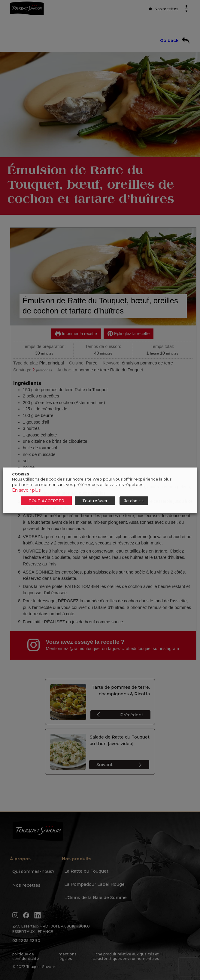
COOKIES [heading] (21, 474)
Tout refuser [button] (95, 500)
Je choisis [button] (134, 500)
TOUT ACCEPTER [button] (46, 500)
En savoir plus (26, 490)
